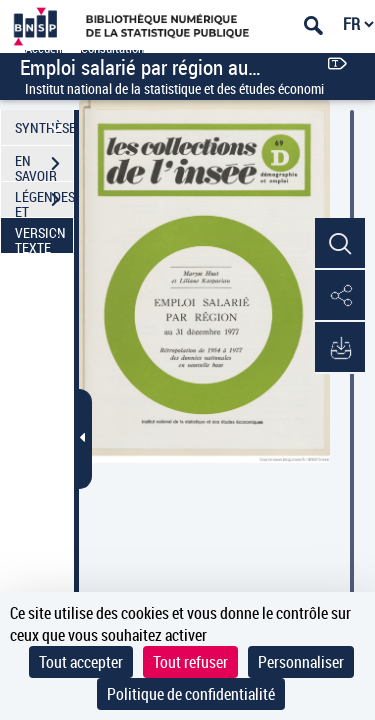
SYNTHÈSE (44, 127)
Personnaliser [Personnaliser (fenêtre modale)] (301, 662)
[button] (340, 244)
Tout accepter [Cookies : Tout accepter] (81, 662)
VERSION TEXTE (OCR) (44, 238)
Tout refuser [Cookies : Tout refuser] (190, 662)
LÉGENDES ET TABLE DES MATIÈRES (44, 202)
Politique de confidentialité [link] (191, 694)
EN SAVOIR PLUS (44, 166)
